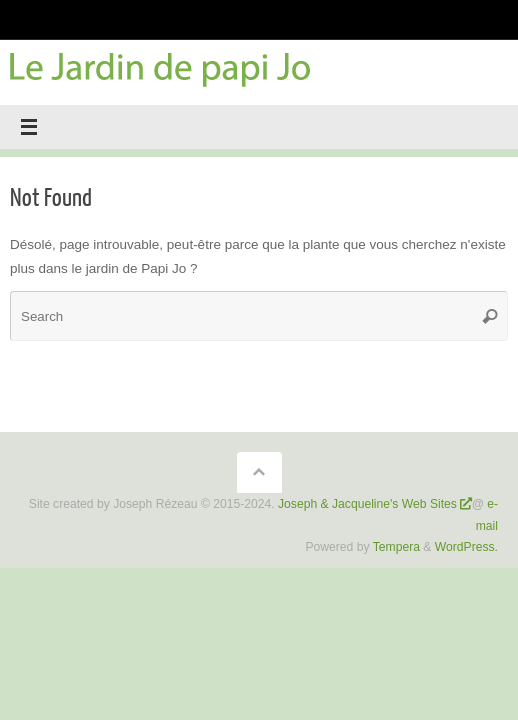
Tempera (396, 547)
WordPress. (466, 547)
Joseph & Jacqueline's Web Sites (367, 504)
